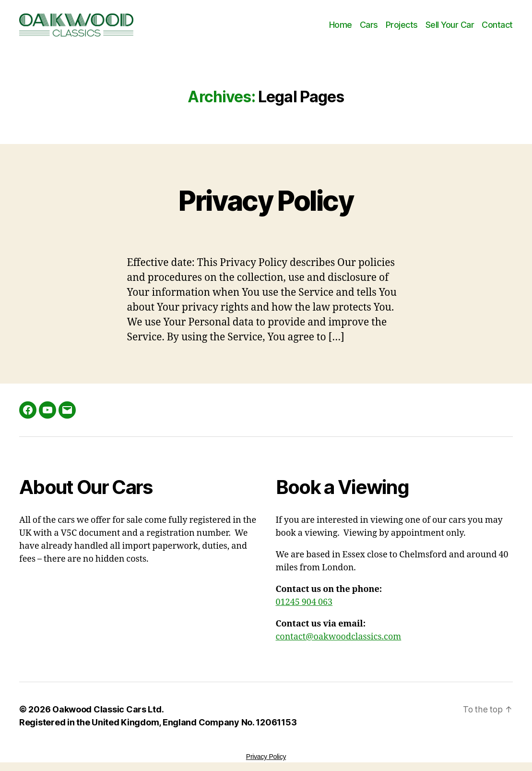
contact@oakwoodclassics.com (339, 637)
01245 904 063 (304, 602)
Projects (402, 25)
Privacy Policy (266, 199)
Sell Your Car (450, 25)
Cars (369, 25)
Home (341, 25)
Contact (497, 25)
